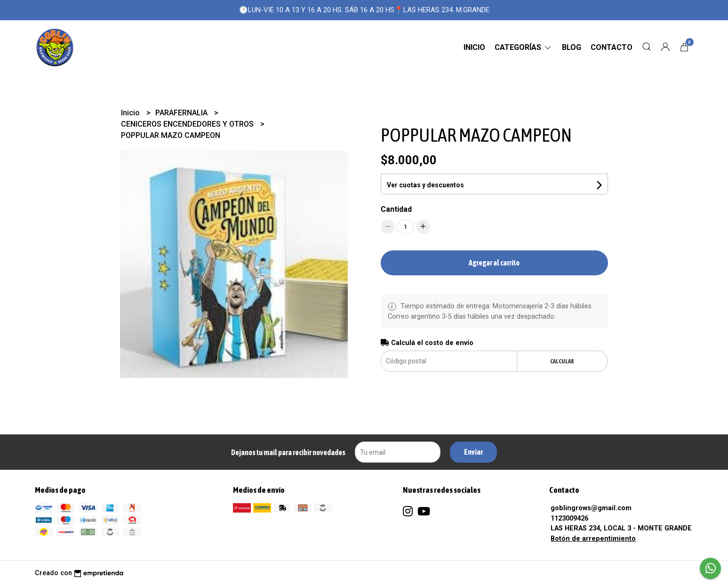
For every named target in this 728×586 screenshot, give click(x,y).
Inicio (474, 47)
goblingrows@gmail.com (591, 508)
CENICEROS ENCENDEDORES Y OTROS (188, 124)
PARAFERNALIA (182, 113)
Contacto (612, 47)
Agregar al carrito (494, 263)
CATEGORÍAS (524, 47)
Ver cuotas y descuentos (425, 185)
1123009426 (569, 518)
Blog (572, 47)
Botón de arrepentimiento (593, 539)
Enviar (473, 452)
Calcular (562, 361)
